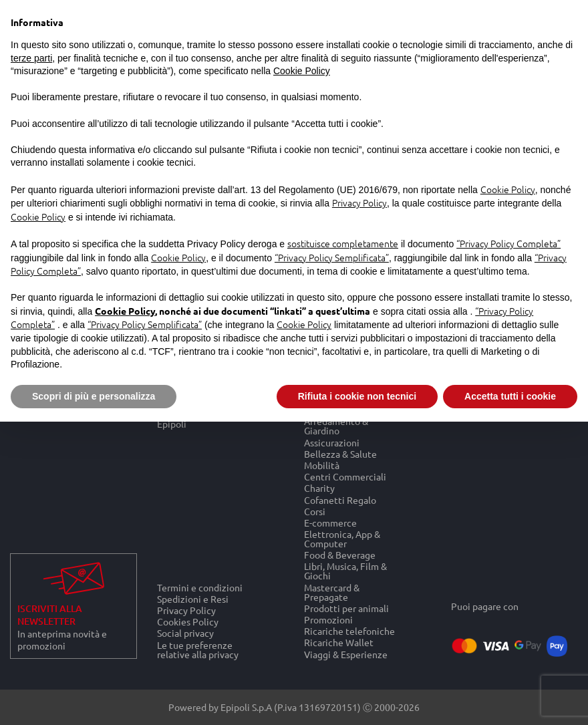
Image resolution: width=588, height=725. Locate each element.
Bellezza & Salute (340, 453)
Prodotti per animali (346, 608)
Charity (319, 488)
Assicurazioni (332, 442)
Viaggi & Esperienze (346, 654)
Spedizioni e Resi (193, 598)
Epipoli (172, 424)
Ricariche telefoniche (349, 631)
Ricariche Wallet (339, 642)
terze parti (31, 58)
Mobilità (322, 465)
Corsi (315, 511)
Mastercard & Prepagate (332, 592)
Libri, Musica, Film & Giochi (345, 571)
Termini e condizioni (200, 587)
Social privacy (185, 633)
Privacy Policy (186, 610)
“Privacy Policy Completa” (508, 243)
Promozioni (328, 619)
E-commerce (330, 522)
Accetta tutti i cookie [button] (510, 396)
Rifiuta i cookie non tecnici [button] (357, 396)
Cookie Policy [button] (302, 71)
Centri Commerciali (345, 477)
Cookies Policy (188, 622)
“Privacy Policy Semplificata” (332, 257)
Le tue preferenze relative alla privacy (198, 649)
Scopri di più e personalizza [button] (94, 396)
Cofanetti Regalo (340, 499)
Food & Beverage (340, 555)
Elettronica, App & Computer (342, 538)
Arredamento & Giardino (336, 426)
